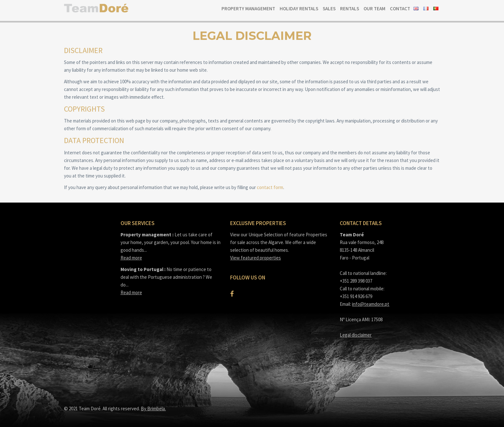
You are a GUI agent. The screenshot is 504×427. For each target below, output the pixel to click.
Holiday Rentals (299, 9)
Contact (400, 9)
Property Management (248, 9)
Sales (329, 9)
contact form (270, 187)
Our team (374, 9)
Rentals (350, 9)
